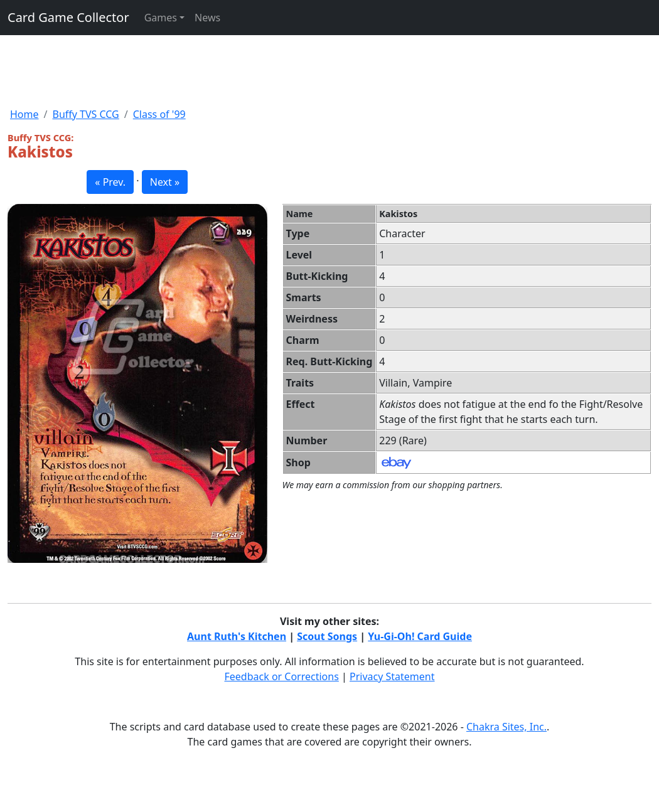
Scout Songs (327, 636)
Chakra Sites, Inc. (506, 727)
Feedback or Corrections (281, 676)
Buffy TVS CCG (85, 114)
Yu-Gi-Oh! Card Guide (420, 636)
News (207, 18)
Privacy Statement (392, 676)
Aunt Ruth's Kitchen (237, 636)
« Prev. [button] (110, 182)
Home (24, 114)
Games (161, 18)
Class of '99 (159, 114)
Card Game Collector (68, 17)
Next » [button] (165, 182)
